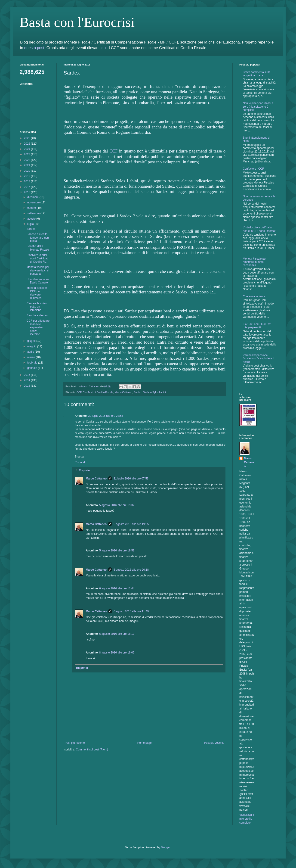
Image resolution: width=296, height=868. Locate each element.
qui (104, 48)
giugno (32, 341)
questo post (34, 48)
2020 (28, 171)
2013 (28, 386)
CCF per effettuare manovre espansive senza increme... (38, 327)
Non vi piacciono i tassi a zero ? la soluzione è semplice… (258, 107)
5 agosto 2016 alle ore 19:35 (131, 524)
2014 (28, 380)
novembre (34, 202)
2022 (28, 160)
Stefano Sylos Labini (154, 392)
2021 (28, 165)
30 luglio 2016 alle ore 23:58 (106, 416)
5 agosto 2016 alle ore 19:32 (117, 505)
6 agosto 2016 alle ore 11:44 (117, 588)
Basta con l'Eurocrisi (77, 22)
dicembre (33, 197)
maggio (32, 346)
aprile (31, 352)
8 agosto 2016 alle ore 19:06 (117, 653)
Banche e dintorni (37, 315)
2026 (28, 138)
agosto (32, 219)
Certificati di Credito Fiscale (98, 392)
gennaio (33, 368)
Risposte (84, 471)
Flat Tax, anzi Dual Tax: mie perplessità (257, 326)
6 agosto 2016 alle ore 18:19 (117, 634)
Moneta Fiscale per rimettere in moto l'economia (255, 262)
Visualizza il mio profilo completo (247, 819)
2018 (28, 181)
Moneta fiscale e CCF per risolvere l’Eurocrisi (37, 293)
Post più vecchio (214, 743)
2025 (28, 144)
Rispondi (80, 462)
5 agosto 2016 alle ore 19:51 (117, 551)
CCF (113, 151)
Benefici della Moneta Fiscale (38, 248)
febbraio (33, 363)
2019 (28, 176)
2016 (28, 192)
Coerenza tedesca (254, 296)
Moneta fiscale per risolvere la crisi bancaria (38, 270)
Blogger (166, 847)
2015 (28, 375)
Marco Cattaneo (123, 392)
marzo (32, 357)
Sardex (138, 392)
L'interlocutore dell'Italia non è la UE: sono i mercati (259, 229)
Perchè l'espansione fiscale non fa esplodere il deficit (258, 359)
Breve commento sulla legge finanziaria (257, 74)
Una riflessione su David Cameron (38, 281)
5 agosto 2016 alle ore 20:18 (131, 570)
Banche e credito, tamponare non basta (38, 238)
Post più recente (75, 743)
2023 (28, 154)
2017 (28, 187)
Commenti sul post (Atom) (92, 750)
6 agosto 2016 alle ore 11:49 (131, 611)
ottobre (32, 208)
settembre (34, 213)
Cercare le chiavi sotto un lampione (37, 307)
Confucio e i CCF (253, 169)
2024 (28, 149)
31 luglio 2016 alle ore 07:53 (131, 479)
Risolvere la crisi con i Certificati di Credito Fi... (37, 258)
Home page (145, 743)
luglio (31, 224)
